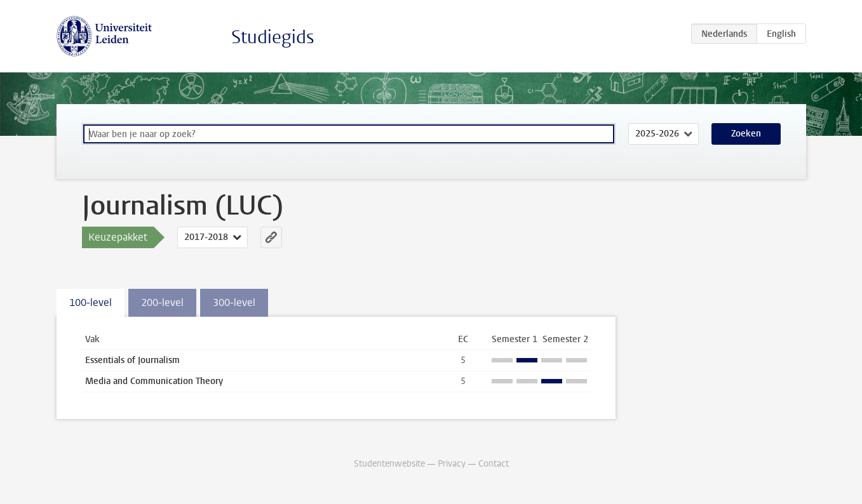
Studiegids (273, 37)
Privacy (452, 464)
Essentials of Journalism (132, 360)
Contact (494, 464)
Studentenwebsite (389, 464)
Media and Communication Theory (154, 381)
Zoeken (746, 134)
